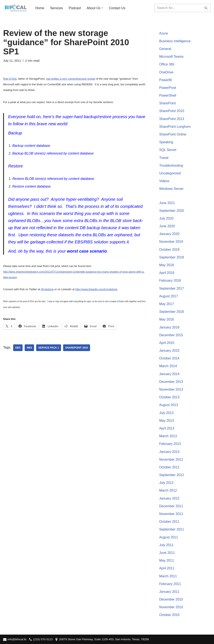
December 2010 (171, 599)
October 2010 (169, 615)
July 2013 (166, 413)
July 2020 (166, 218)
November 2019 (171, 242)
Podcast (75, 8)
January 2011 (169, 592)
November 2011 (171, 514)
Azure (164, 33)
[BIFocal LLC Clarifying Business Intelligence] (16, 8)
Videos (164, 181)
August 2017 (169, 296)
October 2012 (169, 467)
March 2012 (168, 490)
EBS (18, 348)
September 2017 (172, 288)
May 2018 (167, 265)
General (165, 49)
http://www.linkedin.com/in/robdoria (96, 289)
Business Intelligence (175, 41)
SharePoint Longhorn (175, 127)
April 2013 (167, 428)
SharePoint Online (173, 134)
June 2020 (167, 226)
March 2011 (168, 576)
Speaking (166, 142)
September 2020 (172, 211)
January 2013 (169, 452)
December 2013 (171, 382)
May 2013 (167, 421)
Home (40, 8)
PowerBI (166, 80)
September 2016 (172, 312)
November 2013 (171, 389)
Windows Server (171, 189)
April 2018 (167, 273)
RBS (29, 348)
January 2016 (169, 327)
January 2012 (169, 498)
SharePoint (168, 103)
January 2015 (169, 351)
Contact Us (117, 8)
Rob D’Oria (10, 79)
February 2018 (170, 280)
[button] (102, 8)
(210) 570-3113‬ (43, 639)
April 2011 (167, 568)
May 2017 (167, 304)
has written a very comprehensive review (71, 79)
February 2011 (170, 584)
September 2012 (172, 475)
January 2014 (169, 374)
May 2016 (167, 319)
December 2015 (171, 335)
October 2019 (169, 250)
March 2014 (168, 366)
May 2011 (167, 560)
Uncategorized (170, 173)
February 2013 (170, 444)
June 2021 (167, 203)
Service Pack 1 (49, 348)
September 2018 (172, 257)
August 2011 (169, 537)
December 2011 (171, 506)
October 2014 (169, 358)
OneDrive (166, 72)
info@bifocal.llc (17, 639)
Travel (164, 158)
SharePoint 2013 (172, 119)
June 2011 (167, 553)
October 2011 (169, 522)
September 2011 (172, 529)
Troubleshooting (171, 165)
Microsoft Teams (171, 57)
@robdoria (47, 289)
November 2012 (171, 459)
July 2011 (166, 545)
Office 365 (167, 64)
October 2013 (169, 397)
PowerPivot (168, 88)
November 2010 (171, 607)
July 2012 (166, 483)
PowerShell (168, 95)
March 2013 (168, 436)
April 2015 (167, 343)
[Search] (178, 8)
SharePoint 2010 (77, 348)
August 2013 (169, 405)
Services (57, 8)
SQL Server (168, 150)
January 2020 (169, 234)
